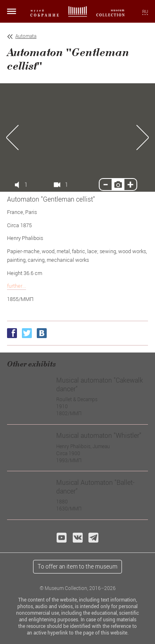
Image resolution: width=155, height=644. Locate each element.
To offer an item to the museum (77, 566)
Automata (26, 36)
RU (145, 12)
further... (17, 286)
